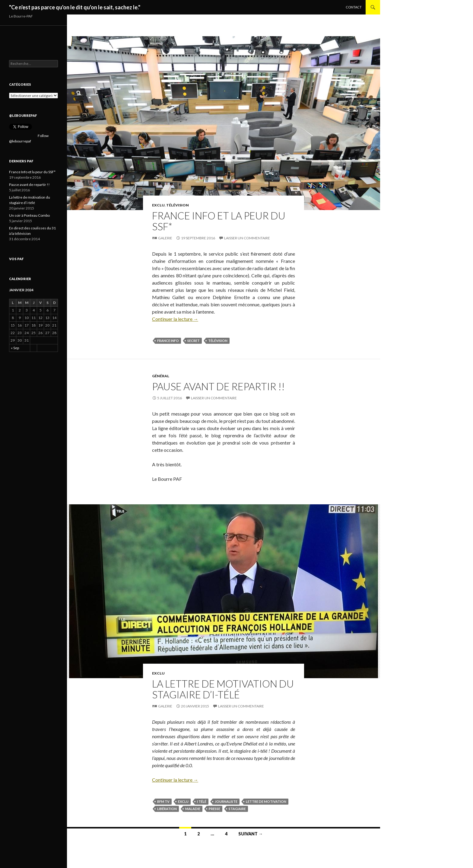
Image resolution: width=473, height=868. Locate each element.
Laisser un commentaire (247, 238)
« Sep (15, 348)
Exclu (158, 205)
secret (194, 341)
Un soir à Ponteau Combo (29, 215)
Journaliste (226, 801)
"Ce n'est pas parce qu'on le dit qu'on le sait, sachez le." (75, 7)
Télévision (178, 205)
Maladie (193, 809)
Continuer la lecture (175, 319)
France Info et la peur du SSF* (219, 221)
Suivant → (251, 834)
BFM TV (163, 801)
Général (161, 376)
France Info (168, 341)
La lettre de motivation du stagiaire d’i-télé (223, 689)
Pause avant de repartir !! (218, 386)
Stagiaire (237, 809)
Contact (354, 7)
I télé (202, 801)
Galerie (165, 238)
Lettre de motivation (266, 801)
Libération (167, 809)
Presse (214, 809)
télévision (218, 341)
